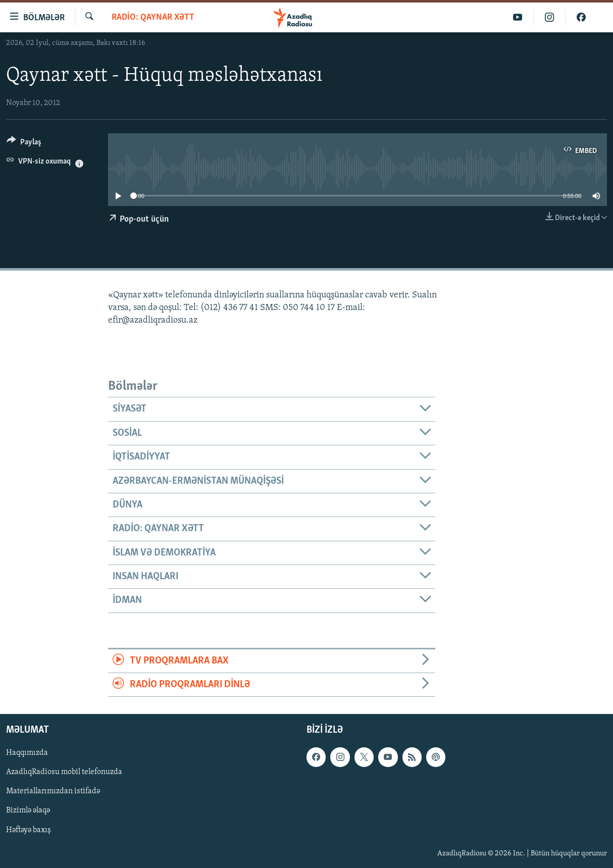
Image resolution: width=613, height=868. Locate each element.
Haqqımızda (27, 753)
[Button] (24, 144)
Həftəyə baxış (29, 830)
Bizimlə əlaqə (28, 811)
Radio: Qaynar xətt (153, 17)
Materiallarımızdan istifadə (53, 792)
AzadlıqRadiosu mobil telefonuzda (64, 773)
